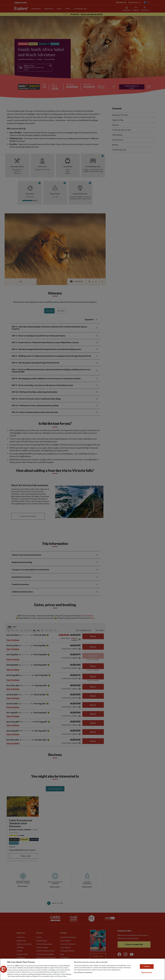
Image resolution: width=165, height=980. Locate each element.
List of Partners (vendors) (83, 972)
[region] (82, 969)
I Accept (147, 966)
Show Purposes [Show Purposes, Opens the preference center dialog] (147, 972)
